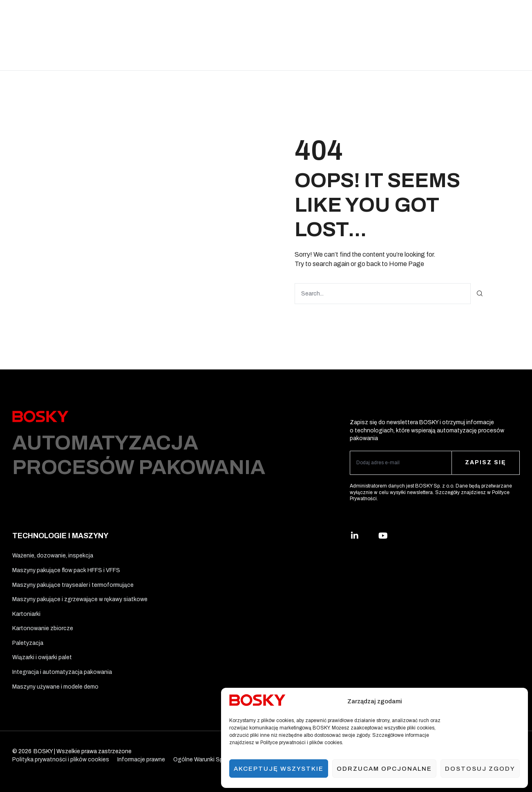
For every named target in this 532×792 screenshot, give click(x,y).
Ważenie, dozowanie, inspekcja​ (53, 556)
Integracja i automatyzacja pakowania (62, 672)
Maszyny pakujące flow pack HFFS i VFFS (66, 570)
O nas (414, 17)
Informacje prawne (141, 760)
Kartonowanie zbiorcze (43, 628)
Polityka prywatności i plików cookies (61, 760)
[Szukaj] (480, 294)
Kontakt (250, 53)
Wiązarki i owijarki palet (42, 657)
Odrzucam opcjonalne (384, 769)
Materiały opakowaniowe (253, 17)
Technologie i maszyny (180, 17)
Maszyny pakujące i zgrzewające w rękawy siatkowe (80, 599)
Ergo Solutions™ (319, 17)
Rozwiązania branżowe (109, 17)
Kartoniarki (26, 614)
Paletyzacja (28, 643)
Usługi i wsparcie (374, 17)
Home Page (407, 264)
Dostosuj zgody (480, 769)
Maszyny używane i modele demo (55, 687)
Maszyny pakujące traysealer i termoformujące (73, 585)
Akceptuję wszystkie (279, 769)
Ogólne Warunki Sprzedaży (208, 760)
